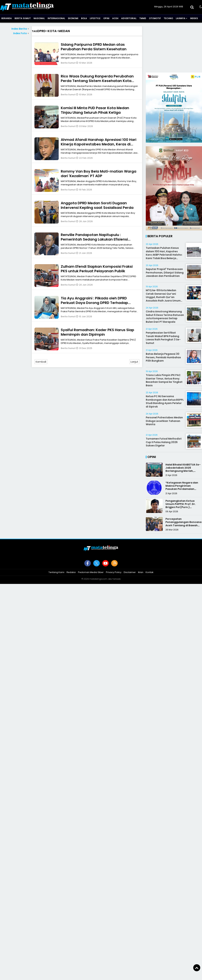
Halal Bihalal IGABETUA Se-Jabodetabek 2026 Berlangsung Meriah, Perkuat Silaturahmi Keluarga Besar (183, 471)
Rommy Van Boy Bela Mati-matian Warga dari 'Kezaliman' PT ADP (99, 174)
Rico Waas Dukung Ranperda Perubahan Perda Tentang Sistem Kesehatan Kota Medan (97, 81)
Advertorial (129, 18)
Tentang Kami (56, 572)
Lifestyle (95, 18)
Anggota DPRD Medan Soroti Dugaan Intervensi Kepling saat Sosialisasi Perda (97, 205)
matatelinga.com (98, 579)
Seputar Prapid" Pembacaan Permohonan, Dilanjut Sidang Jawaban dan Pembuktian (165, 273)
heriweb (117, 579)
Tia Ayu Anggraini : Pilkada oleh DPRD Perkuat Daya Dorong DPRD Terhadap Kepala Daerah (94, 303)
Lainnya (181, 18)
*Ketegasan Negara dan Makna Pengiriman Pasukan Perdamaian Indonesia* (182, 487)
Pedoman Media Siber (91, 572)
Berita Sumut (23, 18)
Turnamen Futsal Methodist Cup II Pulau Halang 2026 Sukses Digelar (164, 442)
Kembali (41, 362)
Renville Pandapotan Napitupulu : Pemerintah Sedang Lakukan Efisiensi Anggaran (94, 239)
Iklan (141, 572)
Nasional (39, 18)
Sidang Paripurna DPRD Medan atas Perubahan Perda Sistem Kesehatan (94, 47)
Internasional (56, 18)
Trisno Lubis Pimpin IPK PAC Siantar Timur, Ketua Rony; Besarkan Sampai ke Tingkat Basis (164, 380)
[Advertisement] (174, 48)
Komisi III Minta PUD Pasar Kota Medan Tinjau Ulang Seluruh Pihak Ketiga (95, 110)
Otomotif (155, 18)
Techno (168, 18)
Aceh (115, 18)
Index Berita (20, 29)
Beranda (7, 18)
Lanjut (134, 362)
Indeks (194, 18)
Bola (84, 18)
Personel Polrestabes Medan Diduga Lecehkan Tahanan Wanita (164, 421)
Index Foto (21, 33)
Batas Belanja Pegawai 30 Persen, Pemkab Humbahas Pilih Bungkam (163, 357)
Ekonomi (73, 18)
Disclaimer (130, 572)
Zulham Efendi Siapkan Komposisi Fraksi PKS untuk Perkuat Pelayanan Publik (97, 269)
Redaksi (71, 572)
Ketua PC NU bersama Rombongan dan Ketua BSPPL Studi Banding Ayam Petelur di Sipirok (165, 401)
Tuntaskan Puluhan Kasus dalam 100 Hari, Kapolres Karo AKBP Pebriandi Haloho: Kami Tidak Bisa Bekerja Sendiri (164, 255)
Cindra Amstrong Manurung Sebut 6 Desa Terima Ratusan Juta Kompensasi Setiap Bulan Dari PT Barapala (165, 317)
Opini (106, 18)
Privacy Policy (114, 572)
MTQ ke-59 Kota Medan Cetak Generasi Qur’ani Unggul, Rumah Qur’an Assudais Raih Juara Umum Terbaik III (163, 297)
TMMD (143, 18)
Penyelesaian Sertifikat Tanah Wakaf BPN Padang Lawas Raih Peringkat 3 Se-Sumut (163, 338)
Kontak (150, 572)
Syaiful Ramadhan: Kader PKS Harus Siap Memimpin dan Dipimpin (97, 332)
